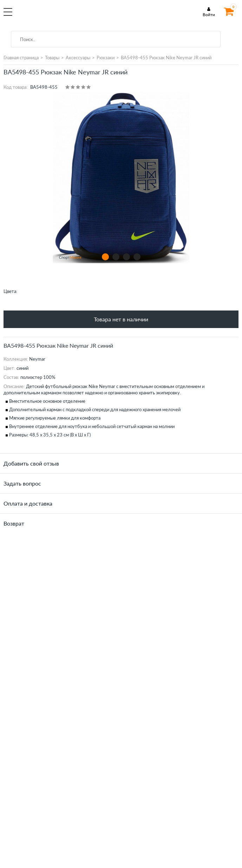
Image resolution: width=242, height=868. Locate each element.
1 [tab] (105, 257)
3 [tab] (126, 257)
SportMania (62, 15)
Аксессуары (78, 58)
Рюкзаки (106, 58)
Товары (52, 58)
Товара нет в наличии (121, 319)
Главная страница (21, 58)
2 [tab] (116, 257)
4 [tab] (137, 257)
